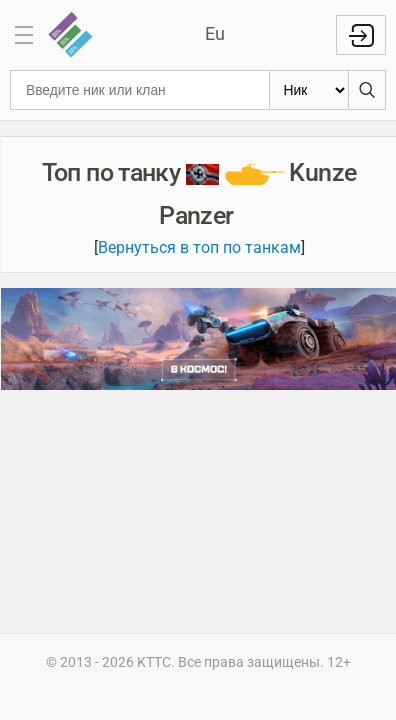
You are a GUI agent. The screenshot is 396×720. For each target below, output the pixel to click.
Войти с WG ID (361, 35)
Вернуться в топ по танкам (199, 247)
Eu (215, 33)
